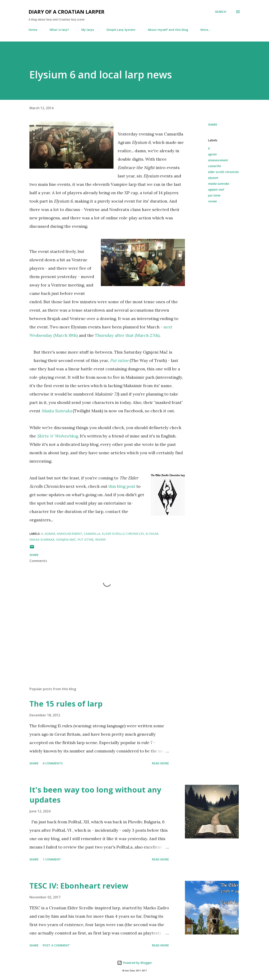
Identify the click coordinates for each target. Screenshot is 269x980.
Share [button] (213, 124)
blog (57, 436)
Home (33, 30)
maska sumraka (219, 184)
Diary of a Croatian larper (67, 12)
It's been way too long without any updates (95, 795)
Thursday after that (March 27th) (127, 335)
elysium (213, 178)
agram (212, 154)
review (212, 201)
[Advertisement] (100, 634)
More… (206, 30)
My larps (88, 30)
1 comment (52, 859)
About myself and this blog (168, 30)
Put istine (119, 360)
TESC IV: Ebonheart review (79, 886)
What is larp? (59, 30)
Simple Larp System (121, 30)
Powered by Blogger (134, 963)
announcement (218, 160)
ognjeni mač (216, 189)
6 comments (53, 763)
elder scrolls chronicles (223, 172)
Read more (160, 763)
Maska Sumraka (57, 411)
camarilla (214, 166)
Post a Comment (56, 945)
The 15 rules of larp (66, 704)
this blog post (122, 486)
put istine (214, 195)
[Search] (221, 12)
